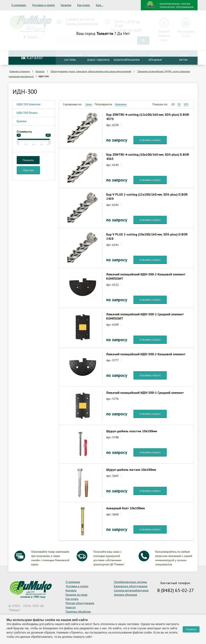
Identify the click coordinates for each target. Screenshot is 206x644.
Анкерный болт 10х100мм (126, 508)
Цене (89, 104)
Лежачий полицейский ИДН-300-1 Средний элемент (145, 393)
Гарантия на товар (77, 595)
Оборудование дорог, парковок (98, 57)
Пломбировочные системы (130, 582)
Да (120, 33)
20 (173, 104)
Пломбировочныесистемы (70, 57)
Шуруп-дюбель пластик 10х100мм (132, 431)
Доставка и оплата (43, 5)
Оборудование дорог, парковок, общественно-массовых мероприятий (91, 71)
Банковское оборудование (131, 586)
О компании (19, 5)
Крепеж (22, 121)
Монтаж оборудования (80, 603)
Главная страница (20, 71)
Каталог (32, 57)
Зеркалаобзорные (155, 57)
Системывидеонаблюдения (127, 57)
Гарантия (66, 5)
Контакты (71, 590)
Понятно (191, 629)
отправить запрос (150, 140)
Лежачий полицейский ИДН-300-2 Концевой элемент (146, 354)
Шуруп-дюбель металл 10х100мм (131, 470)
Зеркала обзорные (126, 595)
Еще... (100, 5)
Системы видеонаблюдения (131, 590)
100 (186, 104)
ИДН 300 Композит (29, 104)
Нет (127, 33)
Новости (71, 607)
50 (179, 104)
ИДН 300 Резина (27, 113)
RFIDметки (183, 57)
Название (121, 104)
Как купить (84, 5)
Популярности (103, 104)
